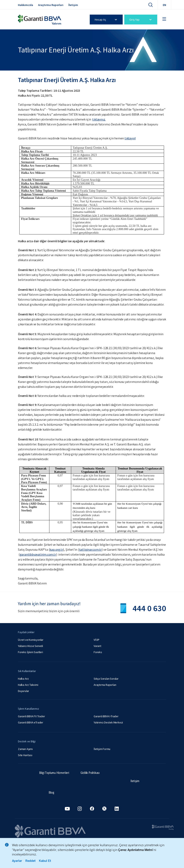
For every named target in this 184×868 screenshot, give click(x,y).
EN (164, 5)
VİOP (97, 640)
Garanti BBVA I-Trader (106, 716)
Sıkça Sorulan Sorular (106, 679)
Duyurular (23, 691)
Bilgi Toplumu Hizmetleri (54, 773)
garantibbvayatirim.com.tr (38, 554)
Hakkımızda (26, 5)
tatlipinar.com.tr (90, 549)
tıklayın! (130, 138)
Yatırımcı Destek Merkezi (108, 722)
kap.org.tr (56, 549)
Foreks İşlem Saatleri (30, 652)
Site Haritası (25, 755)
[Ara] (150, 5)
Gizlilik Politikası (90, 773)
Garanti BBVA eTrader (31, 722)
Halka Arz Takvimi (28, 685)
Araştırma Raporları (51, 5)
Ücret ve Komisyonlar (31, 640)
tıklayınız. (99, 119)
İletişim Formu (102, 749)
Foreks (98, 652)
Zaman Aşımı (25, 749)
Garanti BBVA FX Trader (31, 716)
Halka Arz (23, 679)
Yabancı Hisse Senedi (30, 646)
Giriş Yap (141, 20)
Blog (51, 792)
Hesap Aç (106, 20)
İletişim (73, 5)
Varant (97, 646)
